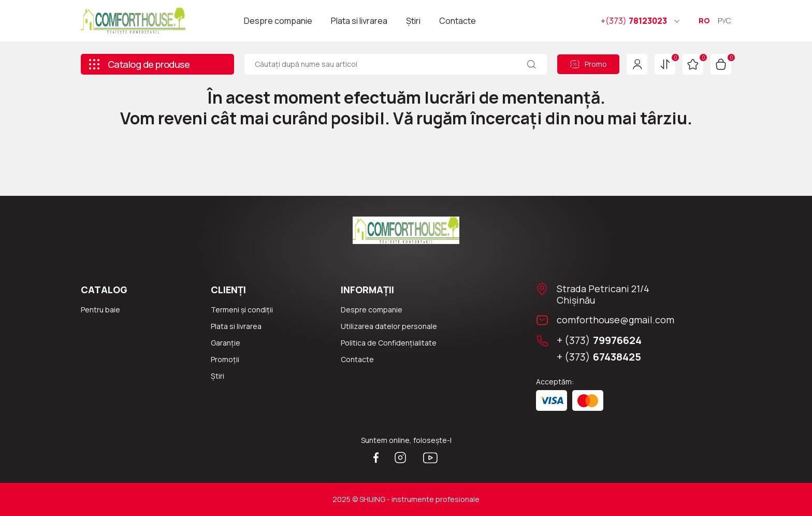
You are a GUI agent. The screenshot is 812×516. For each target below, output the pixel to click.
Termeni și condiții (242, 310)
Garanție (226, 343)
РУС (724, 20)
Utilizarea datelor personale (389, 326)
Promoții (225, 359)
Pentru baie (100, 310)
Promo (589, 64)
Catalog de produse (139, 64)
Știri (413, 21)
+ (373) (599, 340)
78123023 (634, 21)
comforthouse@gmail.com (615, 320)
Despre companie (278, 21)
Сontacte (357, 359)
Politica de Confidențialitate (389, 343)
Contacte (458, 21)
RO (704, 20)
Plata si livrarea (359, 21)
